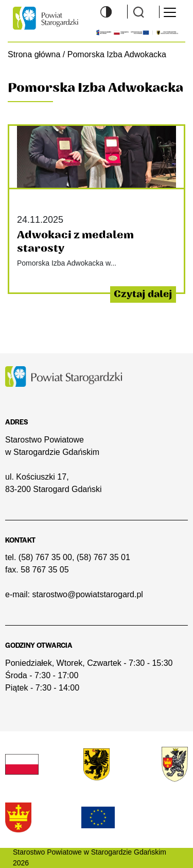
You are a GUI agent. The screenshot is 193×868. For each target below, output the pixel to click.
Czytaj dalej (143, 294)
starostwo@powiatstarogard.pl (87, 594)
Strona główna (34, 54)
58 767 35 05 (45, 570)
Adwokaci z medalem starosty (75, 242)
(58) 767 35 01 (103, 557)
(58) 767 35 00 (45, 557)
